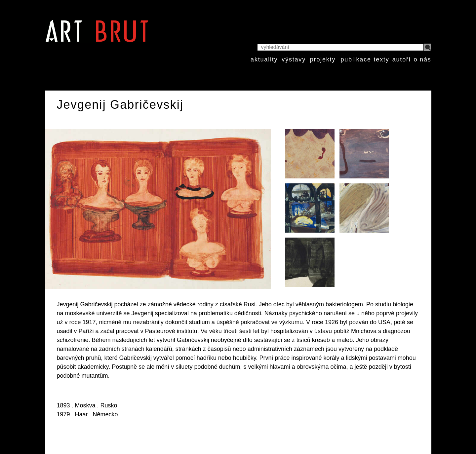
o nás (422, 59)
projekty (323, 59)
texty (382, 59)
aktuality (264, 59)
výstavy (294, 59)
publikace (356, 59)
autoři (402, 59)
